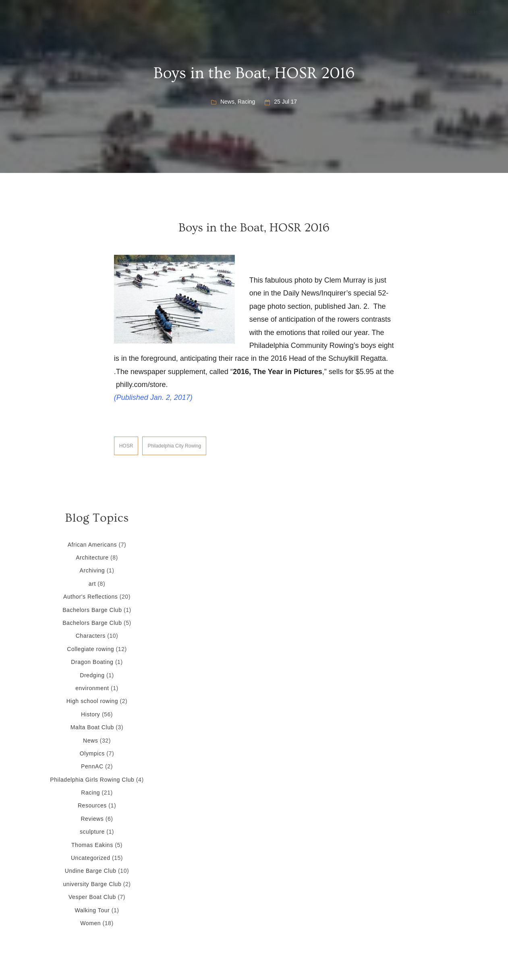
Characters (91, 636)
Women (90, 923)
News (227, 102)
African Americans (92, 545)
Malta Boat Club (92, 727)
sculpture (92, 832)
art (92, 584)
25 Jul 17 (285, 102)
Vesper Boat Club (92, 897)
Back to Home (467, 12)
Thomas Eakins (92, 845)
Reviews (92, 819)
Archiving (92, 570)
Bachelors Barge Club (92, 610)
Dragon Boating (92, 662)
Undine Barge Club (91, 871)
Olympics (92, 753)
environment (92, 688)
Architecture (92, 558)
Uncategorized (91, 858)
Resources (92, 805)
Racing (247, 102)
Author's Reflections (90, 597)
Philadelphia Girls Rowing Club (92, 780)
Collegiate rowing (90, 649)
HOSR (126, 446)
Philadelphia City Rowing (174, 446)
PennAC (92, 766)
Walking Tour (92, 910)
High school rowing (92, 701)
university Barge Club (92, 884)
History (90, 714)
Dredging (92, 675)
